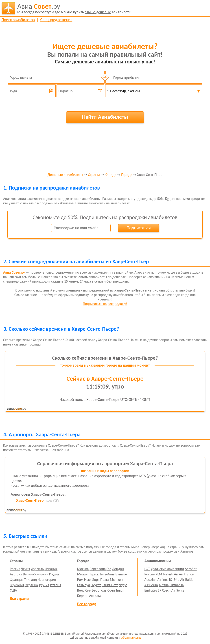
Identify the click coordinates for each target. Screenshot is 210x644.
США (13, 590)
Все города (87, 604)
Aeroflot (191, 569)
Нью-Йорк (92, 580)
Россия (15, 569)
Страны (94, 175)
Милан (82, 574)
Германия (17, 585)
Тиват (120, 590)
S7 (159, 590)
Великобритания (36, 574)
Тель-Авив (107, 574)
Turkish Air (171, 574)
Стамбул (84, 585)
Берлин (83, 596)
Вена (81, 590)
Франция (17, 580)
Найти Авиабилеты (105, 117)
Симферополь (96, 590)
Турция (44, 585)
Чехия (26, 569)
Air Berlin (151, 585)
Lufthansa (176, 585)
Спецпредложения (56, 20)
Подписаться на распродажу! (105, 304)
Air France (186, 574)
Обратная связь (131, 638)
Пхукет (96, 585)
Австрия (16, 574)
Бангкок (121, 574)
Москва (83, 569)
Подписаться (139, 228)
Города (127, 175)
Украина (31, 585)
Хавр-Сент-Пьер (30, 500)
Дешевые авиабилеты (65, 175)
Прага (105, 580)
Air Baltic (187, 580)
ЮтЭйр (174, 580)
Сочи (111, 590)
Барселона (98, 569)
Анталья (95, 596)
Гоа (109, 569)
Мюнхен (116, 580)
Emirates (151, 590)
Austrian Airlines (156, 580)
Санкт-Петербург (114, 585)
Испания (51, 569)
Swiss (180, 590)
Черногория (47, 580)
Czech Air (169, 590)
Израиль (37, 569)
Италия (56, 585)
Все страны (20, 599)
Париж (94, 574)
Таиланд (31, 580)
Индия (54, 574)
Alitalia (164, 585)
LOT (147, 569)
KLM (159, 574)
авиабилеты (74, 8)
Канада (111, 175)
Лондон (118, 569)
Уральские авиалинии (167, 569)
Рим (80, 580)
